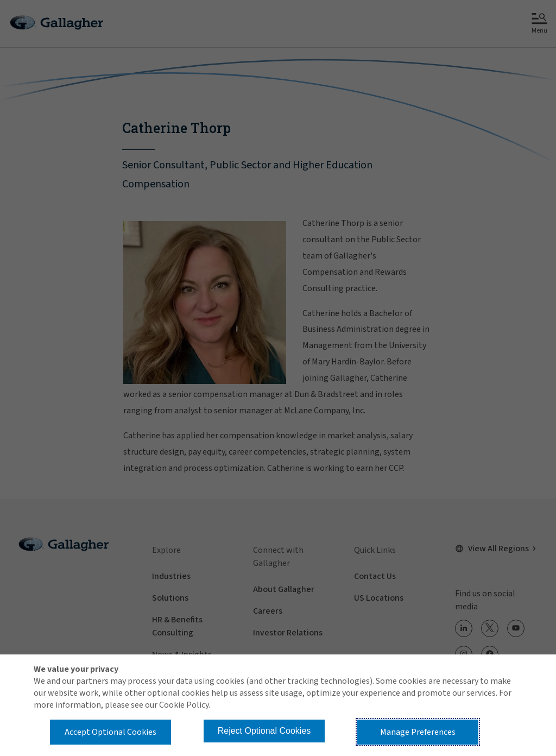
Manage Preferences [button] (418, 732)
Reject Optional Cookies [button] (264, 731)
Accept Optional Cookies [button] (110, 732)
